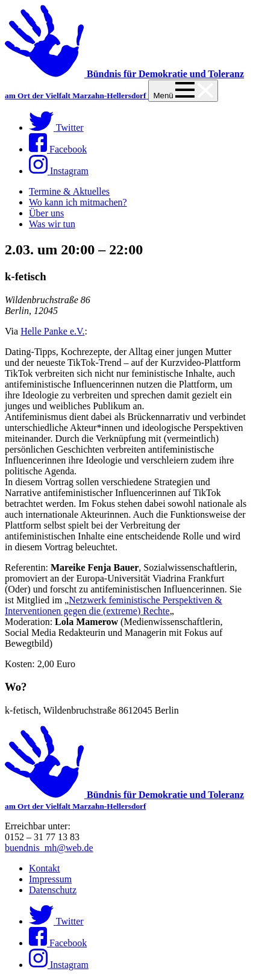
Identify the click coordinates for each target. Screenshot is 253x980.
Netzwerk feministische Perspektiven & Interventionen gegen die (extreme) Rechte (114, 605)
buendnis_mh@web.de (49, 848)
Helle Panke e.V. (52, 331)
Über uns (46, 213)
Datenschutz (53, 890)
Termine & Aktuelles (69, 191)
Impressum (50, 879)
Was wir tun (52, 224)
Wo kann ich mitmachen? (78, 202)
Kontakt (45, 868)
